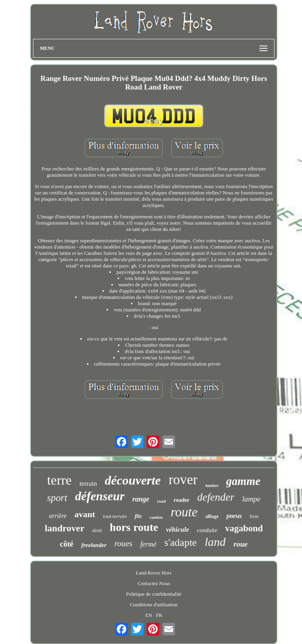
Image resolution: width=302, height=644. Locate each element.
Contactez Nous (154, 583)
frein (254, 516)
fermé (148, 544)
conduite (207, 530)
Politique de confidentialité (154, 594)
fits (138, 516)
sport (57, 498)
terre (59, 480)
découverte (133, 480)
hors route (134, 527)
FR (159, 615)
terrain (88, 484)
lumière (212, 486)
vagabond (244, 528)
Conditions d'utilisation (154, 605)
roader (181, 500)
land (215, 542)
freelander (94, 545)
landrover (65, 528)
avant (85, 514)
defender (216, 497)
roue (241, 544)
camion (156, 517)
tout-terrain (115, 516)
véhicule (178, 530)
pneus (234, 516)
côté (66, 544)
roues (123, 543)
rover (183, 480)
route (184, 512)
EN (148, 615)
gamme (243, 481)
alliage (212, 516)
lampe (251, 499)
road (162, 501)
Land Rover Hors (154, 573)
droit (97, 530)
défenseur (100, 496)
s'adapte (181, 542)
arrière (58, 516)
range (141, 499)
